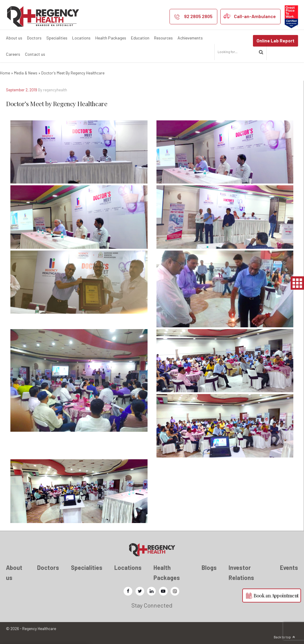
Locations (81, 38)
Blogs (209, 568)
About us (14, 38)
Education (140, 38)
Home (5, 73)
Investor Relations (241, 573)
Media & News (26, 73)
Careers (13, 54)
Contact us (35, 54)
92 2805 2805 (198, 16)
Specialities (57, 38)
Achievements (190, 38)
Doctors (34, 38)
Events (289, 568)
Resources (163, 38)
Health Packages (111, 38)
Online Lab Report (275, 41)
